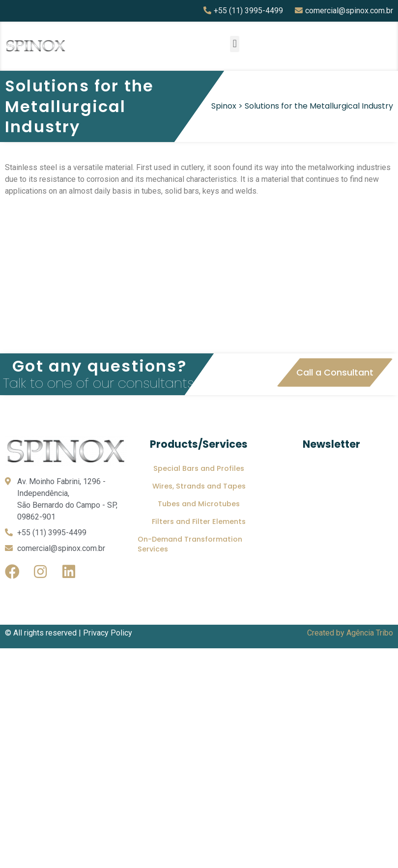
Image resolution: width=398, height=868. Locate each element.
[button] (235, 44)
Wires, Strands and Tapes (199, 486)
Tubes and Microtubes (199, 504)
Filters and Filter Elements (199, 521)
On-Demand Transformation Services (190, 544)
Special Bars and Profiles (199, 468)
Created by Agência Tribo (350, 633)
